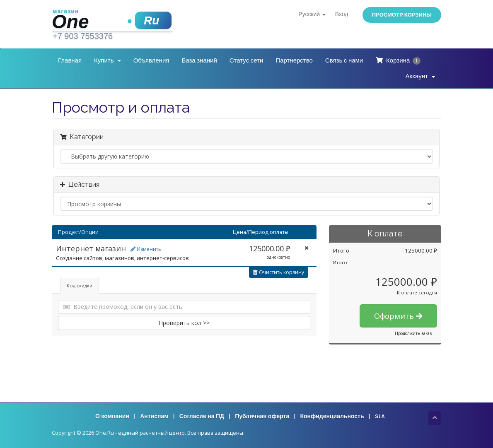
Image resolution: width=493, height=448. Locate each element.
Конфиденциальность (332, 416)
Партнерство (294, 60)
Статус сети (247, 60)
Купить (108, 60)
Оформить (398, 316)
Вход (342, 14)
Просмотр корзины (402, 15)
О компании (112, 416)
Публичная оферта (262, 416)
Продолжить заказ (413, 333)
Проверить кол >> (184, 323)
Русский (312, 14)
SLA (380, 416)
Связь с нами (344, 60)
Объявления (151, 60)
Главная (70, 60)
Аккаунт (420, 76)
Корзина (398, 61)
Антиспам (154, 416)
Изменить (146, 249)
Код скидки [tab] (80, 285)
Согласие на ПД (202, 416)
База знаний (199, 60)
